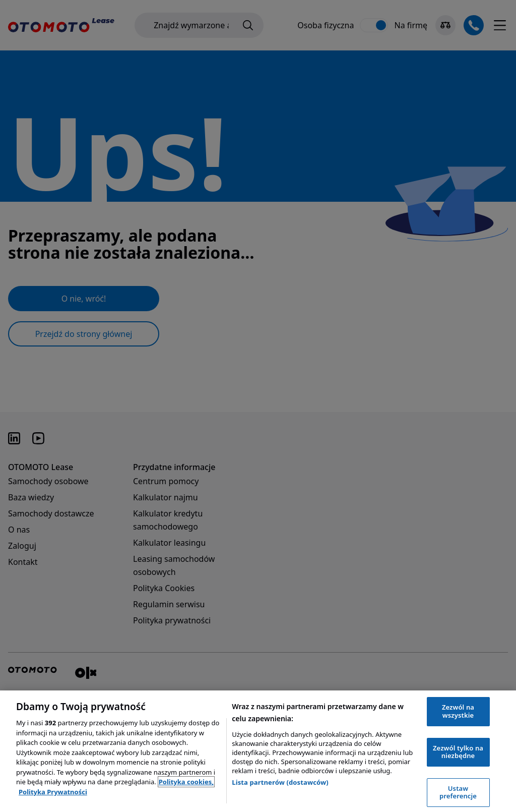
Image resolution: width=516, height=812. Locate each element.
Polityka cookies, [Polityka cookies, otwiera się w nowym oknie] (186, 782)
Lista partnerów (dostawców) (280, 782)
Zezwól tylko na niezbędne (458, 752)
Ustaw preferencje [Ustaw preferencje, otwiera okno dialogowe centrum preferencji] (458, 792)
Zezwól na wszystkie (458, 711)
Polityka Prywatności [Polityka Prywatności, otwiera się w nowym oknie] (53, 792)
